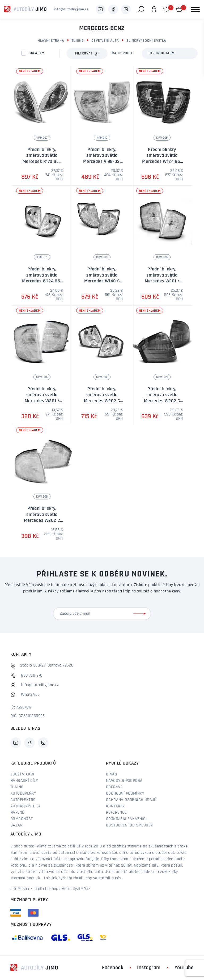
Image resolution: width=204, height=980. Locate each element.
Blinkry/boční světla (146, 41)
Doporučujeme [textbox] (162, 53)
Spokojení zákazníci (126, 819)
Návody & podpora (124, 781)
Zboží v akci (22, 774)
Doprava (114, 787)
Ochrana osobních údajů (131, 800)
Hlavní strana (51, 41)
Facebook (113, 968)
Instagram (149, 968)
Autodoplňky (23, 794)
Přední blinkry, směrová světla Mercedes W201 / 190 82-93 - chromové (162, 281)
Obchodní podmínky (125, 794)
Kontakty (115, 806)
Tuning (78, 41)
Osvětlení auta (105, 41)
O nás (112, 774)
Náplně (17, 813)
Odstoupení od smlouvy (129, 825)
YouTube (184, 968)
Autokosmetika (25, 806)
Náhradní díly (24, 781)
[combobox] (170, 53)
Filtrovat (87, 54)
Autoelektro (23, 800)
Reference (116, 813)
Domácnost (22, 819)
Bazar (16, 825)
